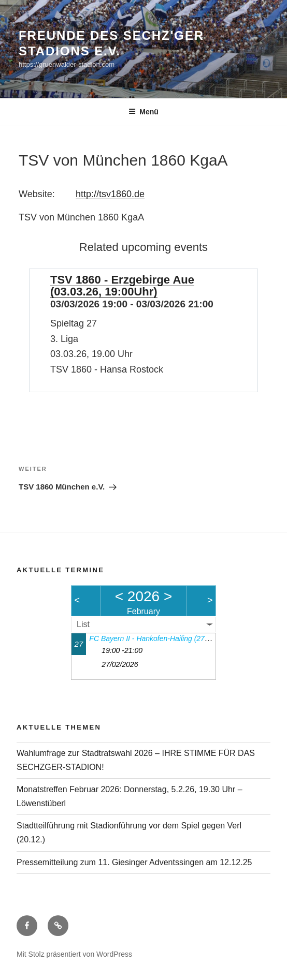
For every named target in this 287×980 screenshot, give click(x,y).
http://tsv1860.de (110, 194)
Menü (143, 112)
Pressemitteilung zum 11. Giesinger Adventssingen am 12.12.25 (134, 862)
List (83, 624)
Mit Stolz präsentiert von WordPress (74, 954)
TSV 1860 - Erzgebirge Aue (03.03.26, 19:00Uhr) (122, 286)
